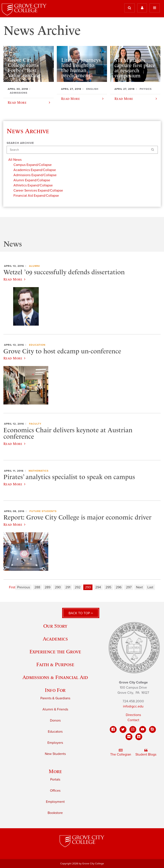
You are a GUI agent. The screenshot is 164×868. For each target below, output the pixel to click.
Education (37, 345)
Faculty (35, 424)
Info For (55, 690)
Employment (55, 802)
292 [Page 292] (78, 587)
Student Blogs (146, 753)
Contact (133, 720)
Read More (14, 279)
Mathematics (39, 471)
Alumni (34, 266)
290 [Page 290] (58, 587)
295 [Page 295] (108, 587)
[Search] (82, 150)
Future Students (43, 511)
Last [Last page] (150, 587)
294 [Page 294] (98, 587)
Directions (133, 715)
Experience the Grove (55, 652)
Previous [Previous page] (23, 587)
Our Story (55, 626)
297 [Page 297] (129, 587)
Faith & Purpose (55, 664)
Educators (55, 732)
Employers (55, 743)
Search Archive (20, 143)
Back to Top (81, 613)
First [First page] (12, 587)
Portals (55, 779)
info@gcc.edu (133, 706)
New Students (55, 754)
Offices (55, 791)
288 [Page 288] (37, 587)
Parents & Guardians (55, 698)
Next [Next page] (139, 587)
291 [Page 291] (68, 587)
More (55, 771)
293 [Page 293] (88, 587)
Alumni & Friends (55, 709)
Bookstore (55, 813)
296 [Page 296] (119, 587)
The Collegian (121, 753)
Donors (55, 720)
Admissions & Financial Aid (55, 677)
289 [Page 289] (48, 587)
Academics (55, 639)
